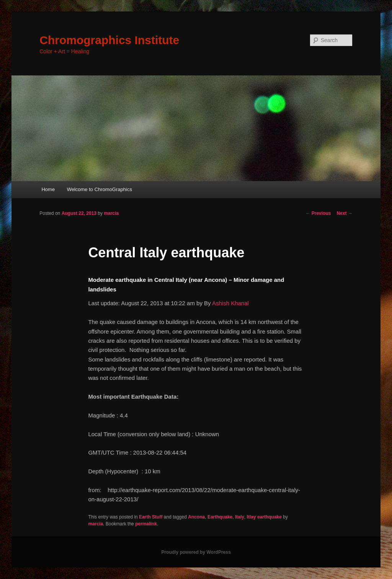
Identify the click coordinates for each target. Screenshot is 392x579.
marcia (111, 213)
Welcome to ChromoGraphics (100, 189)
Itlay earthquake (264, 517)
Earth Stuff (151, 517)
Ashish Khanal (230, 303)
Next (344, 213)
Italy (240, 517)
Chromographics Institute (109, 40)
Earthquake (220, 517)
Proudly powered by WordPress (196, 552)
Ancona (196, 517)
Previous (318, 213)
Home (48, 189)
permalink (146, 524)
